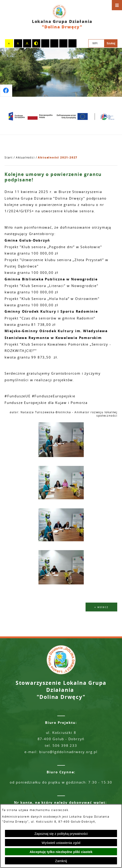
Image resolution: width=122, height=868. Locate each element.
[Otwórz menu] (117, 5)
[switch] (45, 43)
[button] (61, 456)
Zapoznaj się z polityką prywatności (61, 834)
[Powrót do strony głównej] (9, 158)
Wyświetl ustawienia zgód (61, 843)
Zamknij (61, 861)
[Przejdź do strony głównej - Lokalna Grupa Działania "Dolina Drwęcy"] (61, 17)
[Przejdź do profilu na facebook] (6, 91)
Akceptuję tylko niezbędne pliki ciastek (61, 852)
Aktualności (25, 157)
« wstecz (101, 607)
